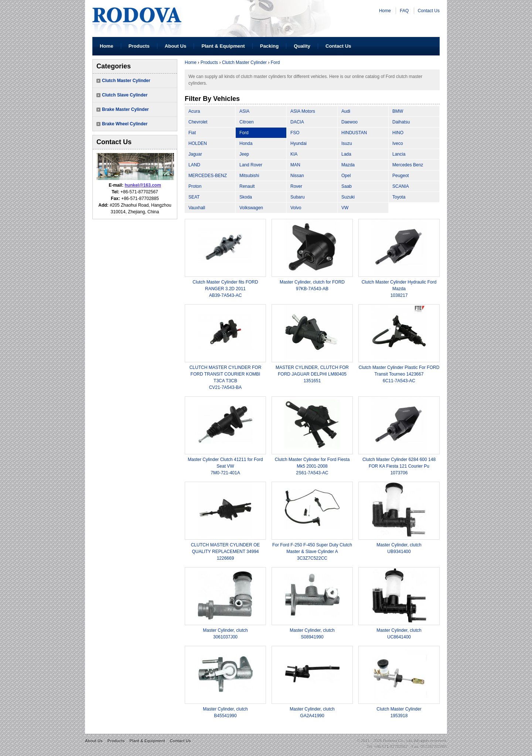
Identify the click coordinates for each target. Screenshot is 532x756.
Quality (302, 46)
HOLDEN (198, 143)
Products (139, 46)
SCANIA (401, 186)
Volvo (296, 208)
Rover (296, 186)
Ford (275, 62)
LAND (194, 165)
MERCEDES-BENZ (208, 176)
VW (345, 208)
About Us (176, 46)
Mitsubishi (249, 176)
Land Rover (251, 165)
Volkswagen (251, 208)
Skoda (246, 197)
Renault (247, 186)
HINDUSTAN (354, 133)
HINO (398, 133)
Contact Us (429, 11)
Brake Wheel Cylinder (125, 124)
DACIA (297, 122)
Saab (347, 186)
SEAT (194, 197)
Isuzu (347, 143)
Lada (346, 154)
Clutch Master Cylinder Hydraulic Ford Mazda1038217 (399, 289)
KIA (294, 154)
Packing (270, 46)
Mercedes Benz (408, 165)
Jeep (244, 154)
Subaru (298, 197)
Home (385, 11)
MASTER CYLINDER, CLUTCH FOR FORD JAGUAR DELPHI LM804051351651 (312, 374)
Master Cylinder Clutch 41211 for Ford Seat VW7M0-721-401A (225, 466)
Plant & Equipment (223, 46)
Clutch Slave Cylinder (125, 95)
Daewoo (349, 122)
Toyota (399, 197)
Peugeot (401, 176)
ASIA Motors (303, 111)
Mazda (348, 165)
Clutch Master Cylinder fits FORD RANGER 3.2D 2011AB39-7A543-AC (225, 289)
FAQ (404, 11)
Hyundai (299, 143)
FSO (295, 133)
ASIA (244, 111)
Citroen (247, 122)
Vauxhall (197, 208)
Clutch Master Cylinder (126, 81)
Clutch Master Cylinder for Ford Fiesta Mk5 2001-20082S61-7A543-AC (312, 466)
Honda (246, 143)
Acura (194, 111)
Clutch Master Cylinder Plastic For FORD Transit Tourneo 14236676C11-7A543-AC (399, 374)
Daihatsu (401, 122)
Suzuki (348, 197)
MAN (295, 165)
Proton (195, 186)
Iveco (398, 143)
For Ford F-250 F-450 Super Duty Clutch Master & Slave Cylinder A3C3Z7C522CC (312, 552)
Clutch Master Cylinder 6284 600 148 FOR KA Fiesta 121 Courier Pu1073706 (399, 466)
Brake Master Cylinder (125, 109)
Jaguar (195, 154)
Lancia (399, 154)
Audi (346, 111)
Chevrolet (198, 122)
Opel (346, 176)
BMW (398, 111)
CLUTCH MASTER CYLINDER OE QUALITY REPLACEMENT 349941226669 (226, 552)
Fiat (192, 133)
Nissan (297, 176)
